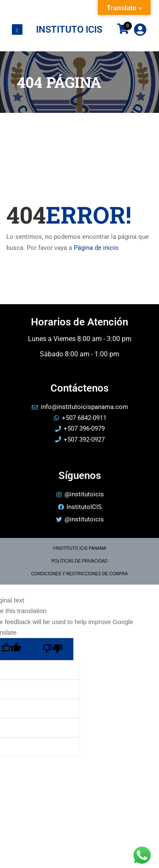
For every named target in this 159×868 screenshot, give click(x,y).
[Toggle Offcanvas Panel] (17, 30)
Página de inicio (96, 248)
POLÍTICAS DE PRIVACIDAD (79, 561)
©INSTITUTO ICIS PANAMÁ (79, 548)
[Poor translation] (53, 649)
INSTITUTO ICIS (69, 29)
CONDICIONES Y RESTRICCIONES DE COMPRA (80, 574)
